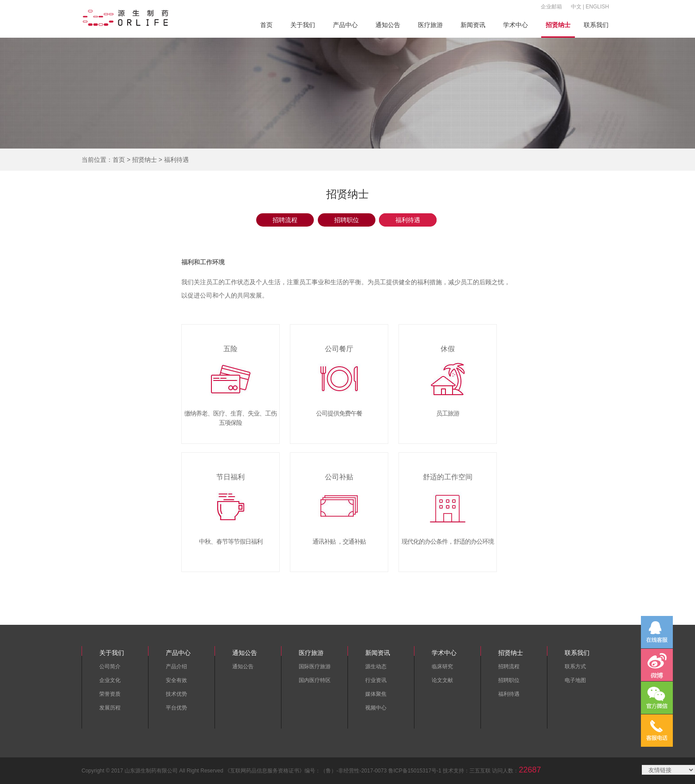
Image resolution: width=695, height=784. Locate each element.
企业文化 (110, 680)
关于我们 (303, 25)
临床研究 (442, 666)
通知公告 (388, 25)
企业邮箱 (551, 7)
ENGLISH (597, 7)
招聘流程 (285, 220)
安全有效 (176, 680)
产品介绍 (176, 666)
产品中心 (345, 25)
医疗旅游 (430, 25)
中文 (576, 7)
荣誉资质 (110, 694)
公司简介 (110, 666)
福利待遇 (408, 220)
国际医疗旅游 (315, 666)
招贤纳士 (558, 25)
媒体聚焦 (376, 694)
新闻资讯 (473, 25)
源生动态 (376, 666)
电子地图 (575, 680)
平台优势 (176, 708)
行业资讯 (376, 680)
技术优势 (176, 694)
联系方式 (575, 666)
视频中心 (376, 708)
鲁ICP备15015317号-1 (415, 771)
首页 (266, 25)
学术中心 (515, 25)
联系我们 (596, 25)
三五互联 (480, 771)
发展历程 (110, 708)
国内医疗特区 (315, 680)
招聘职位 (347, 220)
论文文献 (442, 680)
